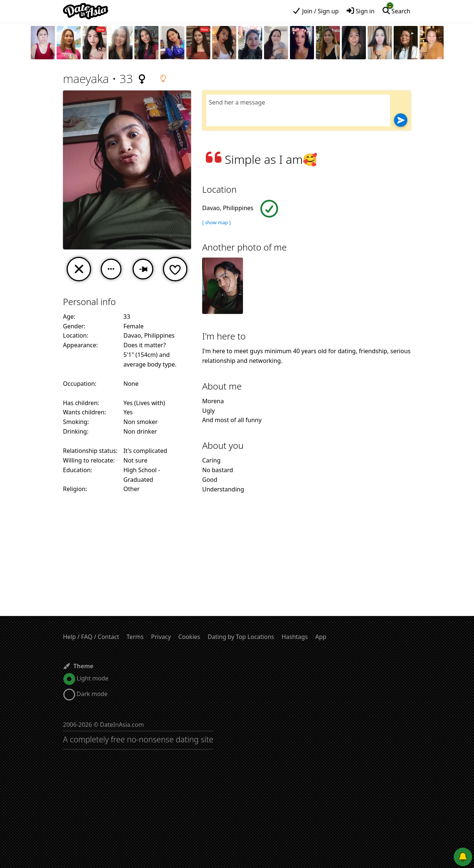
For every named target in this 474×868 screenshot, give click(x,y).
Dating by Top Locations (241, 637)
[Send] (401, 120)
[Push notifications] (463, 857)
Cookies (189, 637)
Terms (135, 637)
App (321, 637)
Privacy (161, 637)
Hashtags (295, 637)
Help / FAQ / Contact (91, 637)
